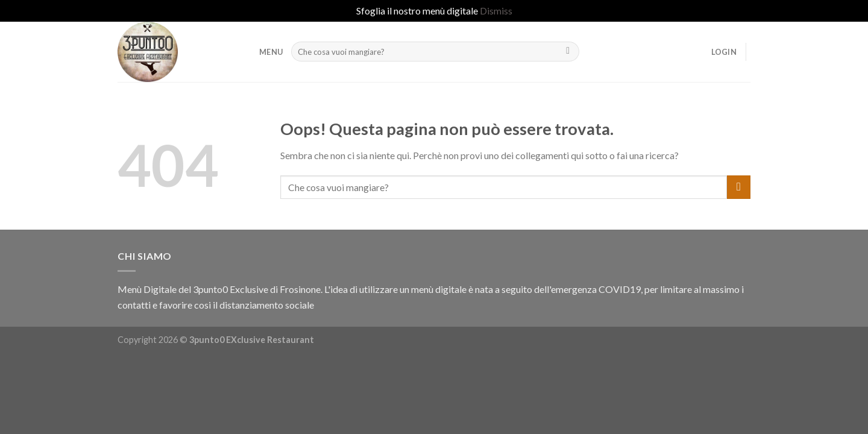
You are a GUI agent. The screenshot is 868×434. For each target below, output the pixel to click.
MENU (271, 52)
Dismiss (496, 11)
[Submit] (568, 52)
